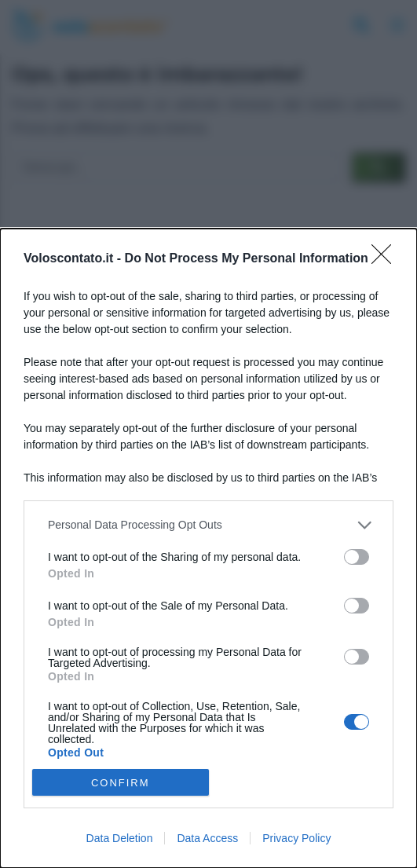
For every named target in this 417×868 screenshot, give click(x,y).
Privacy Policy (296, 838)
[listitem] (208, 525)
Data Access (207, 838)
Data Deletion (120, 838)
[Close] (386, 259)
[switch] (357, 557)
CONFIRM (121, 783)
